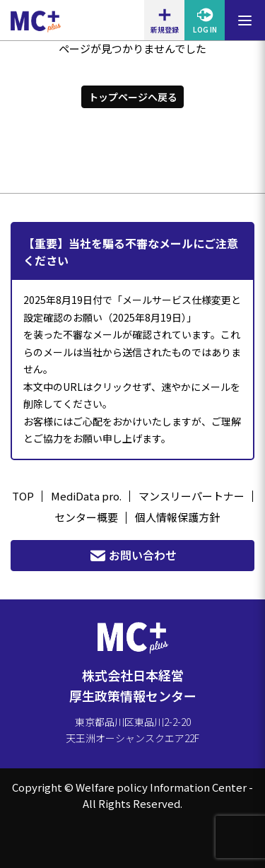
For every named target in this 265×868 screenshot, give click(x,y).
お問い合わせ (133, 555)
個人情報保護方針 (177, 517)
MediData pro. (86, 496)
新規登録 (165, 20)
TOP (23, 496)
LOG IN (205, 20)
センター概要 (86, 517)
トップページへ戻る (133, 97)
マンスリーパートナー (192, 496)
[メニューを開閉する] (245, 20)
